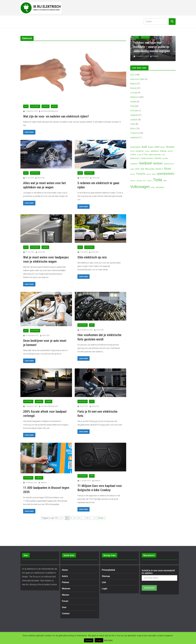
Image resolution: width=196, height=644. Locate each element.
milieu (54, 106)
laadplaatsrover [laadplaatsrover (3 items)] (169, 164)
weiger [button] (99, 640)
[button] (41, 21)
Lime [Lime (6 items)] (137, 169)
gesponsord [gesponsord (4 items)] (135, 158)
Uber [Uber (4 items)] (165, 181)
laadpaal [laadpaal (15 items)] (145, 163)
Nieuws (81, 21)
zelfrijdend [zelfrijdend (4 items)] (160, 187)
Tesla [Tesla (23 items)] (157, 180)
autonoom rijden (137, 79)
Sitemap (106, 576)
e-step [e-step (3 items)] (139, 155)
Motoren (66, 21)
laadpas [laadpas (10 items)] (158, 163)
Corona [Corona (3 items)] (147, 151)
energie (46, 106)
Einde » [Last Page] (101, 518)
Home (25, 21)
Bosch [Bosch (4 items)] (163, 147)
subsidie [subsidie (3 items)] (139, 181)
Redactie (44, 483)
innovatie (134, 111)
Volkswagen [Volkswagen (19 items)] (140, 187)
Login (105, 589)
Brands (133, 88)
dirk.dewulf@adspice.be (49, 111)
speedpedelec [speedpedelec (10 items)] (166, 174)
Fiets (92, 325)
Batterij (133, 84)
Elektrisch (35, 106)
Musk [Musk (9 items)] (168, 169)
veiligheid (134, 138)
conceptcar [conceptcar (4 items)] (140, 151)
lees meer (108, 640)
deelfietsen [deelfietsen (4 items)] (155, 151)
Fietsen (50, 21)
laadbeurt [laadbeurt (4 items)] (134, 164)
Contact (114, 21)
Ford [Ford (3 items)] (163, 155)
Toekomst (135, 133)
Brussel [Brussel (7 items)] (170, 147)
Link (104, 582)
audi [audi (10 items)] (144, 147)
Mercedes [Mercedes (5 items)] (150, 169)
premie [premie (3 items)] (149, 174)
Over (103, 21)
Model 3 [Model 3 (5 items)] (159, 169)
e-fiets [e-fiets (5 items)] (133, 155)
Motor (133, 129)
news (37, 581)
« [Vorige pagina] (60, 518)
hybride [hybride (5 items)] (158, 158)
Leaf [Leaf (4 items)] (132, 169)
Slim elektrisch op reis (92, 257)
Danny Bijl (41, 178)
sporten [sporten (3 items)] (133, 181)
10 (88, 518)
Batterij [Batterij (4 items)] (151, 147)
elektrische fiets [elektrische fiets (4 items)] (155, 155)
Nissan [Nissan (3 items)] (133, 174)
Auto (26, 106)
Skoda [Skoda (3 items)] (154, 174)
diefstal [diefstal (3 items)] (170, 151)
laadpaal (39, 401)
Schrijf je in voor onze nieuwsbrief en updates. (158, 572)
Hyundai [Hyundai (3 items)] (165, 158)
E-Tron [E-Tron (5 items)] (145, 155)
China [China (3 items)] (132, 151)
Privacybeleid (108, 570)
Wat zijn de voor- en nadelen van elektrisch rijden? (56, 116)
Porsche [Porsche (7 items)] (141, 174)
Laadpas (45, 247)
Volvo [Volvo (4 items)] (153, 187)
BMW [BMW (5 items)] (157, 147)
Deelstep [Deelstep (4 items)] (163, 151)
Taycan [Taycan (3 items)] (149, 181)
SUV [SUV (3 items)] (145, 181)
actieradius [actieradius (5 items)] (135, 147)
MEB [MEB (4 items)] (142, 169)
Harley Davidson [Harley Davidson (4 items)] (147, 158)
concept (134, 93)
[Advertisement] (126, 7)
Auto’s (36, 21)
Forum (93, 21)
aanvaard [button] (89, 640)
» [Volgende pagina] (95, 518)
